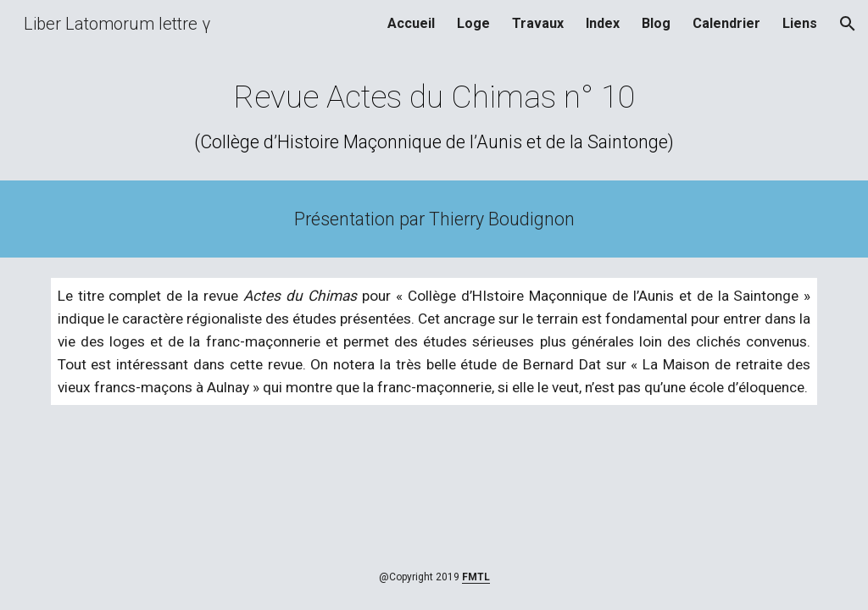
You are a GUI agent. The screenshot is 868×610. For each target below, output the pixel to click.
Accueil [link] (411, 23)
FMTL (476, 577)
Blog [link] (656, 23)
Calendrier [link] (726, 23)
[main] (434, 116)
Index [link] (603, 23)
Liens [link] (800, 23)
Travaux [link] (538, 23)
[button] (848, 24)
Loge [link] (473, 23)
